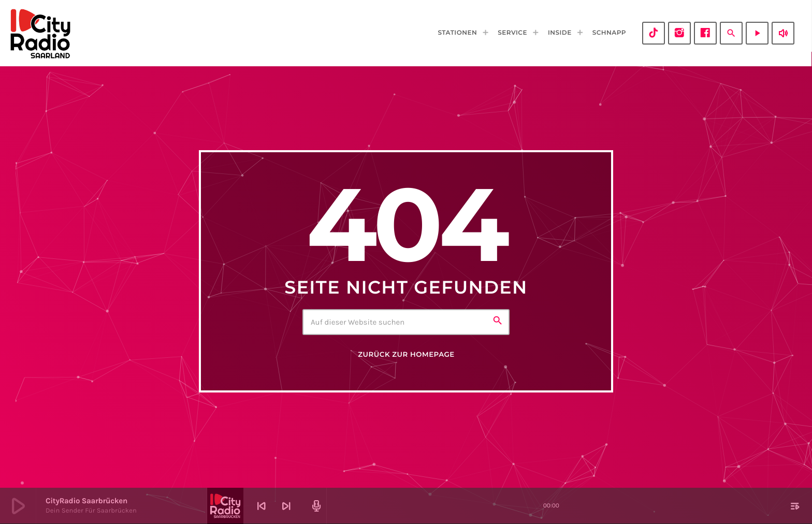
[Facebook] (705, 33)
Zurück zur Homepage (406, 355)
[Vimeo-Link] (40, 33)
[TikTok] (654, 33)
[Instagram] (679, 33)
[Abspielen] (757, 33)
